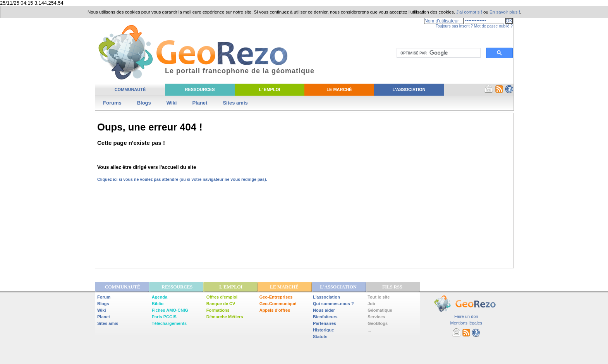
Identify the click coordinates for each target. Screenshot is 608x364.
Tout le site (379, 297)
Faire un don (466, 316)
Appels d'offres (275, 310)
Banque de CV (221, 304)
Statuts (320, 337)
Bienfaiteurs (325, 317)
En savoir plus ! (505, 12)
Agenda (160, 297)
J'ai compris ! (469, 12)
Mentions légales (466, 323)
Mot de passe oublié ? (493, 26)
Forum (104, 297)
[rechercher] (438, 53)
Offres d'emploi (222, 297)
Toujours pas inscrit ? (454, 26)
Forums (112, 103)
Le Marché (339, 89)
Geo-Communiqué (278, 304)
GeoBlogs (378, 323)
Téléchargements (169, 323)
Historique (323, 330)
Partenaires (325, 323)
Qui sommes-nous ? (333, 304)
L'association (326, 297)
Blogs (144, 103)
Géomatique (380, 310)
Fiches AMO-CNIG (170, 310)
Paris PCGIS (164, 317)
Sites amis (235, 103)
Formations (218, 310)
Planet (200, 103)
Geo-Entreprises (276, 297)
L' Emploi (270, 89)
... (369, 330)
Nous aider (324, 310)
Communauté (130, 89)
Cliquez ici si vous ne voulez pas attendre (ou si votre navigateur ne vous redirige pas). (182, 179)
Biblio (158, 304)
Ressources (200, 89)
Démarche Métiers (225, 317)
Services (376, 317)
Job (371, 304)
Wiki (172, 103)
